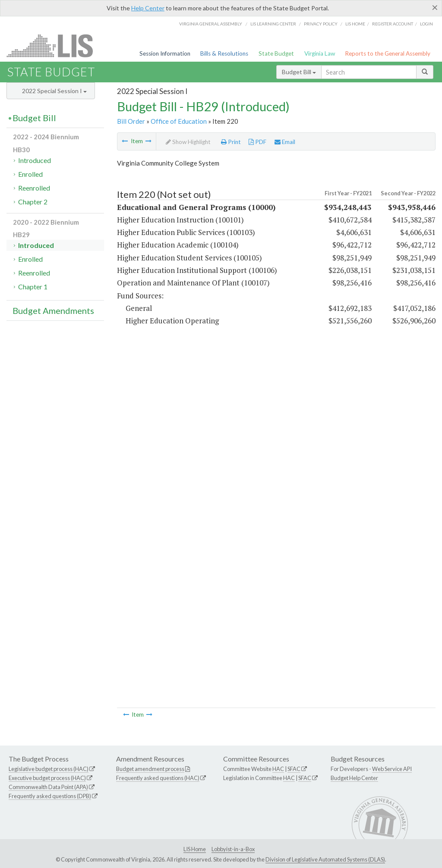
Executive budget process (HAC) (47, 778)
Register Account (393, 24)
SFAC (294, 769)
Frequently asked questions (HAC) (158, 778)
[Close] (435, 7)
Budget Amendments (53, 310)
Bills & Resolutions (224, 53)
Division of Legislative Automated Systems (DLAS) (325, 859)
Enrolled (30, 174)
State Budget (276, 53)
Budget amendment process (150, 769)
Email (285, 142)
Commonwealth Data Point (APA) (48, 787)
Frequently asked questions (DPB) (50, 796)
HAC (278, 769)
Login (426, 24)
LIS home (355, 24)
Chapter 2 (33, 202)
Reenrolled (34, 188)
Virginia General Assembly (211, 24)
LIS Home (195, 849)
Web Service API (392, 769)
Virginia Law (320, 53)
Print (231, 142)
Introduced (35, 160)
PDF (257, 142)
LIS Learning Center (273, 24)
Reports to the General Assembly (388, 53)
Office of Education (179, 121)
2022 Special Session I (54, 91)
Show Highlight (188, 142)
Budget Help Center (354, 778)
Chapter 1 (33, 287)
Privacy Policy (321, 24)
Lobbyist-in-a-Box (233, 849)
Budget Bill (299, 72)
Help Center (148, 8)
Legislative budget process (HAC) (49, 769)
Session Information (165, 53)
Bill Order (131, 121)
